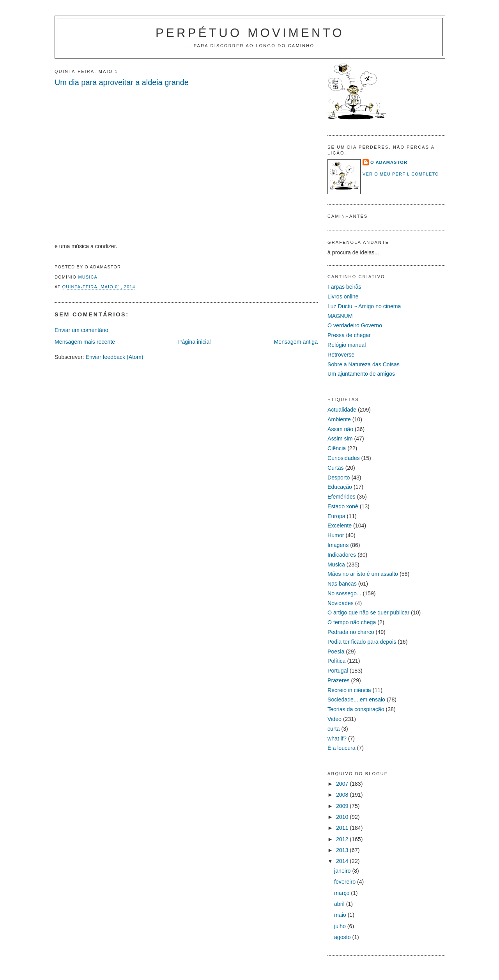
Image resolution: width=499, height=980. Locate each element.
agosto (343, 937)
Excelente (340, 526)
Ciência (337, 448)
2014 (343, 861)
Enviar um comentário (81, 330)
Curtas (336, 468)
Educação (340, 487)
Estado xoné (343, 506)
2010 (343, 817)
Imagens (338, 545)
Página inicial (194, 342)
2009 (343, 806)
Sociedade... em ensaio (356, 699)
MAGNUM (340, 316)
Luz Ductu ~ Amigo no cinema (364, 306)
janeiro (343, 871)
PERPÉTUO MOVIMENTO (250, 33)
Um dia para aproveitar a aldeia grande (122, 82)
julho (341, 926)
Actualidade (342, 410)
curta (334, 729)
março (342, 893)
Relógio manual (347, 345)
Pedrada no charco (351, 632)
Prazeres (339, 680)
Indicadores (342, 555)
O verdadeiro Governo (355, 325)
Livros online (343, 296)
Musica (88, 277)
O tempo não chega (352, 622)
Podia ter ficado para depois (362, 642)
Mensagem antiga (296, 342)
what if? (337, 739)
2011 (343, 828)
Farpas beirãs (344, 287)
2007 (343, 784)
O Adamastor (389, 162)
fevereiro (346, 882)
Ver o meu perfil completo (401, 174)
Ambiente (339, 419)
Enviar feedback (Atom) (114, 357)
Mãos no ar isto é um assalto (363, 574)
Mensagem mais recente (85, 342)
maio (341, 915)
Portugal (338, 671)
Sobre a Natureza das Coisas (364, 364)
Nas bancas (342, 584)
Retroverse (341, 355)
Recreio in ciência (349, 690)
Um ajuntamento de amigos (361, 374)
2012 (343, 839)
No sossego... (344, 593)
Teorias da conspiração (356, 709)
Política (336, 661)
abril (340, 904)
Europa (336, 516)
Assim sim (340, 439)
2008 (343, 795)
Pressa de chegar (349, 335)
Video (334, 719)
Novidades (341, 603)
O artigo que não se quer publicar (368, 612)
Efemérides (342, 497)
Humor (336, 535)
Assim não (340, 429)
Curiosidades (344, 458)
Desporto (339, 478)
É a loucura (342, 748)
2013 (343, 850)
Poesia (336, 652)
